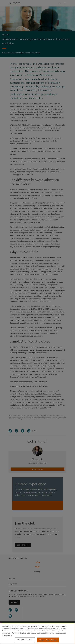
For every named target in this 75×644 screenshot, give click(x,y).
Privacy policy (7, 635)
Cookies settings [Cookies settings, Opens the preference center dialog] (25, 640)
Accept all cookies (48, 640)
